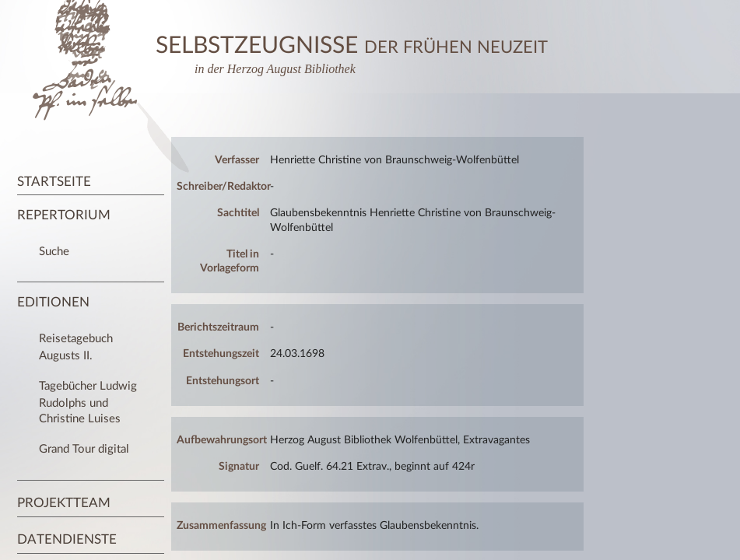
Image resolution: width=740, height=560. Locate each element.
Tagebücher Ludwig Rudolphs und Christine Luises (88, 402)
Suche (54, 252)
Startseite (54, 182)
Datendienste (67, 539)
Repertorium (64, 215)
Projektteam (64, 503)
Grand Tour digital (84, 449)
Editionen (53, 302)
